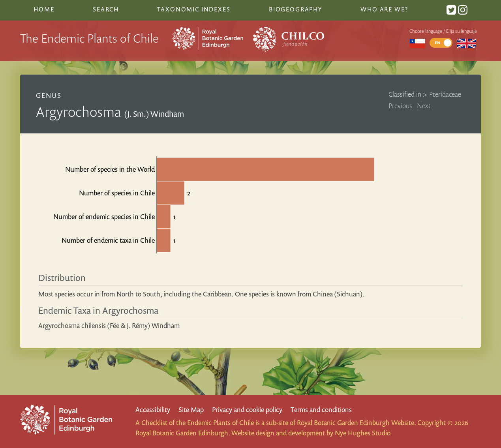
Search (106, 9)
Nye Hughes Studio (363, 433)
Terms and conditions (321, 410)
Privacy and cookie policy (247, 410)
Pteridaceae (445, 94)
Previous (400, 106)
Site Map (191, 410)
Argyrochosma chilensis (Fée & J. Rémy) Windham (109, 325)
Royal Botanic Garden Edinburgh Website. (356, 423)
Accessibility (153, 410)
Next (424, 106)
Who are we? (384, 9)
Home (44, 9)
